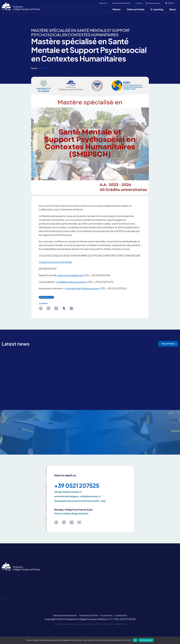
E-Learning (157, 9)
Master (117, 9)
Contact (139, 3)
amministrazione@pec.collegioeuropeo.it (77, 496)
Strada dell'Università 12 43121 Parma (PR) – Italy (80, 501)
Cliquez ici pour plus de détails (55, 262)
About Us (103, 3)
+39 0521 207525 (77, 486)
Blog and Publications (121, 3)
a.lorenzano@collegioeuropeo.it (83, 288)
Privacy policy (106, 615)
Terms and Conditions (89, 615)
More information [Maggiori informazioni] (146, 640)
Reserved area (154, 3)
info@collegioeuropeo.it (68, 492)
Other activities (136, 9)
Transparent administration (65, 615)
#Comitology (46, 297)
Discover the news (168, 344)
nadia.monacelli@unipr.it (71, 275)
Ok (135, 640)
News (173, 9)
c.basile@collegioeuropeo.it (71, 282)
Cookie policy (121, 615)
